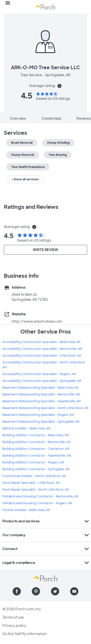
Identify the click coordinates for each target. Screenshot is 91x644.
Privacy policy (14, 626)
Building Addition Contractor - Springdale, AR (36, 469)
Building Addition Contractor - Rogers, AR (33, 462)
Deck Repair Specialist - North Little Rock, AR (36, 490)
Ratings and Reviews (31, 207)
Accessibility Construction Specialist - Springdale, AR (42, 381)
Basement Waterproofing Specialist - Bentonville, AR (41, 394)
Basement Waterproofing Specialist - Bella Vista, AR (40, 388)
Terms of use (13, 617)
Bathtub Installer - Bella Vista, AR (26, 428)
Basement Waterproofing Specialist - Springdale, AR (41, 422)
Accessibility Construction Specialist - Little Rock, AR (42, 356)
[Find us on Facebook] (17, 591)
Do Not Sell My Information (25, 634)
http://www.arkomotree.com (37, 321)
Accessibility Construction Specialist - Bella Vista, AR (41, 342)
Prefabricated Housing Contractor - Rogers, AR (37, 503)
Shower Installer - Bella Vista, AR (26, 510)
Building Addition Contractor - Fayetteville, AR (37, 456)
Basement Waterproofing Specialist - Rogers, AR (38, 415)
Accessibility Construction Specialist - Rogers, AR (39, 374)
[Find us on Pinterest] (36, 591)
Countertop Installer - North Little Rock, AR (34, 476)
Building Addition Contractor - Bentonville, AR (36, 442)
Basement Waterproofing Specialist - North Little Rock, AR (45, 408)
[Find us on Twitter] (55, 591)
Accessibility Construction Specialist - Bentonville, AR (42, 349)
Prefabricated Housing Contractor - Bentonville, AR (40, 496)
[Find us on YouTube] (74, 591)
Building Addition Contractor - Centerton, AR (36, 449)
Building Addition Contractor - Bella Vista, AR (36, 435)
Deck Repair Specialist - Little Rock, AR (31, 483)
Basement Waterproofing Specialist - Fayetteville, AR (41, 401)
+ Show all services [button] (25, 179)
